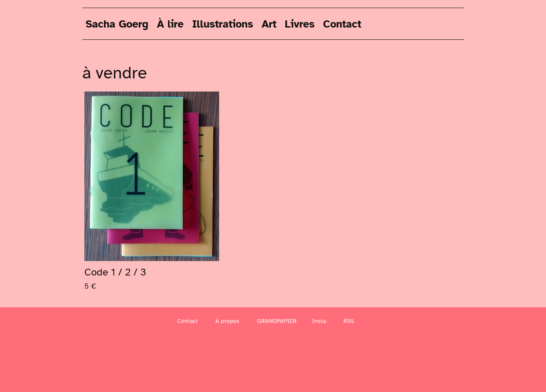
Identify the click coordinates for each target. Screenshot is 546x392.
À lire (170, 24)
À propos (227, 321)
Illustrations (223, 24)
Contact (342, 24)
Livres (300, 24)
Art (269, 24)
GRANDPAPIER (277, 321)
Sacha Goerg (117, 24)
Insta (319, 321)
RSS (349, 321)
